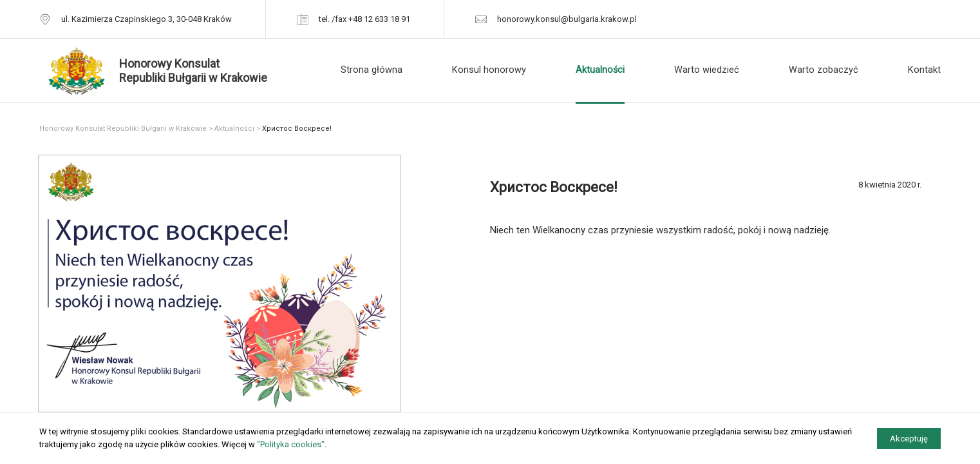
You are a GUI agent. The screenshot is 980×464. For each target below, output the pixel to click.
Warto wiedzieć (707, 70)
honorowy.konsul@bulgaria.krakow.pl (567, 19)
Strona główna (372, 70)
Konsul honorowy (489, 70)
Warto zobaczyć (824, 70)
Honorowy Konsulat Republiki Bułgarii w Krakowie (123, 129)
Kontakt (924, 70)
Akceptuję (909, 439)
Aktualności (600, 70)
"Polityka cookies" (291, 444)
